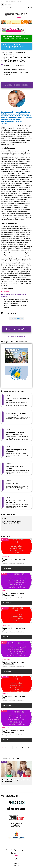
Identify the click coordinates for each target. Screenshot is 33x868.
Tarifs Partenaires (13, 8)
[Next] (28, 748)
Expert (2, 8)
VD (2, 2)
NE (7, 2)
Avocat (6, 8)
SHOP (19, 2)
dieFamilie (14, 2)
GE (4, 2)
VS (9, 2)
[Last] (3, 751)
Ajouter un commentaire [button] (16, 318)
